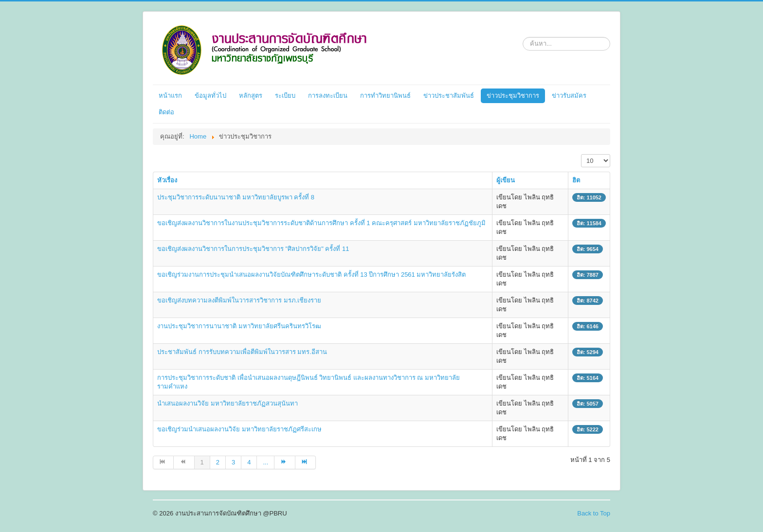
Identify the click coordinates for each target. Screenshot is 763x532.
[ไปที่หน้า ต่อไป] (285, 462)
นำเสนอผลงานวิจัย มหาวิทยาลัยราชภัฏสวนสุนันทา (227, 403)
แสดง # (581, 154)
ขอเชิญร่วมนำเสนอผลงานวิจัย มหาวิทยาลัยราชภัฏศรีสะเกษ (239, 429)
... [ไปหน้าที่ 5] (265, 462)
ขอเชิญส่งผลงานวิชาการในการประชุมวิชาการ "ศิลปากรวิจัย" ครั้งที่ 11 (253, 249)
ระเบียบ (285, 96)
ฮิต (576, 180)
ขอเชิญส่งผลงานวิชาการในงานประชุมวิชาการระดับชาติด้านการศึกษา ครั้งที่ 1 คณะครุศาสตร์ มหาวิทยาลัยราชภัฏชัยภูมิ (321, 223)
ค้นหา (523, 35)
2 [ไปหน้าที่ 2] (218, 462)
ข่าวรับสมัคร (569, 96)
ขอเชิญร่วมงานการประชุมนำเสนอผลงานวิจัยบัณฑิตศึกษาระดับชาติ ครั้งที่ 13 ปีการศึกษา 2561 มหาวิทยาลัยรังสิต (311, 275)
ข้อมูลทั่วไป (210, 96)
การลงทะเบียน (328, 96)
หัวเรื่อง (167, 180)
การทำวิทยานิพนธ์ (385, 96)
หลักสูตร (251, 96)
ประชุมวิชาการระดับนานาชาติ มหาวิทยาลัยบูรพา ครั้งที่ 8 (236, 197)
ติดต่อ (166, 112)
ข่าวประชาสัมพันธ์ (449, 96)
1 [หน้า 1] (202, 462)
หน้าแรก (170, 96)
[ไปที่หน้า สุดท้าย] (306, 462)
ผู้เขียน (506, 180)
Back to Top (594, 513)
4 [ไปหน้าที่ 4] (249, 462)
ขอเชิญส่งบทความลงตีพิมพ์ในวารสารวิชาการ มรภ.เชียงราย (239, 300)
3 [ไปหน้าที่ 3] (233, 462)
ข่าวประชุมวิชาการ (513, 96)
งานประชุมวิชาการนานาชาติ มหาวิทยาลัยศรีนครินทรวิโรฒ (239, 326)
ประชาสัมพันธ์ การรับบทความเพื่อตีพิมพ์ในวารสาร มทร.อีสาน (242, 352)
